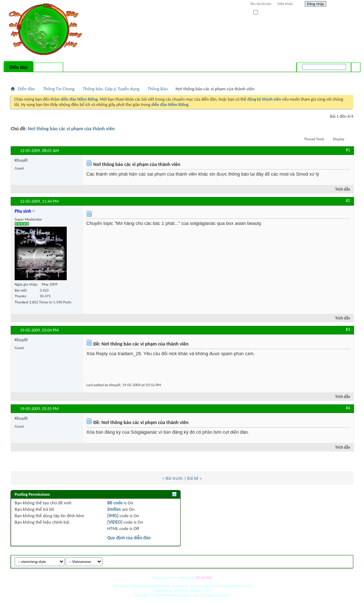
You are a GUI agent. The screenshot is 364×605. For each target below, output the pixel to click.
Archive (333, 561)
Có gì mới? (48, 67)
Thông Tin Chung (59, 89)
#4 (348, 408)
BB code (115, 503)
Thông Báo (158, 89)
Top (346, 561)
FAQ (33, 77)
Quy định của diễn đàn (129, 538)
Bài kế (193, 478)
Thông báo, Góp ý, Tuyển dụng (111, 89)
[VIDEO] (115, 522)
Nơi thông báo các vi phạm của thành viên (71, 129)
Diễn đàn (19, 67)
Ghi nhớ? (264, 13)
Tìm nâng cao (341, 76)
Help (342, 5)
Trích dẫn (340, 189)
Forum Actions (73, 77)
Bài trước (174, 478)
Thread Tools (314, 139)
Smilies (114, 509)
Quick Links (104, 77)
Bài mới (19, 77)
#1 (348, 150)
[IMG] (113, 516)
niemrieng (313, 561)
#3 (348, 329)
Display (339, 139)
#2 (348, 201)
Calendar (49, 77)
